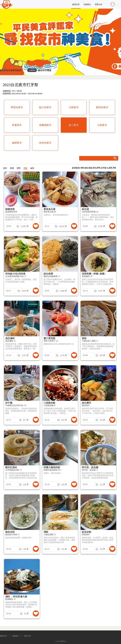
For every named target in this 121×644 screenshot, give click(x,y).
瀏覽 (19, 168)
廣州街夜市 (102, 107)
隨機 (12, 168)
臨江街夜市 (45, 107)
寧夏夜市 (17, 125)
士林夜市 (102, 125)
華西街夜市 (17, 107)
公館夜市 (74, 107)
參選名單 (76, 4)
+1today (57, 641)
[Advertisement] (80, 563)
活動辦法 (87, 4)
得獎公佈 (98, 4)
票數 (25, 168)
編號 (32, 168)
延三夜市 (74, 125)
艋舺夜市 (17, 143)
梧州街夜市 (45, 143)
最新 (5, 168)
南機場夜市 (45, 125)
